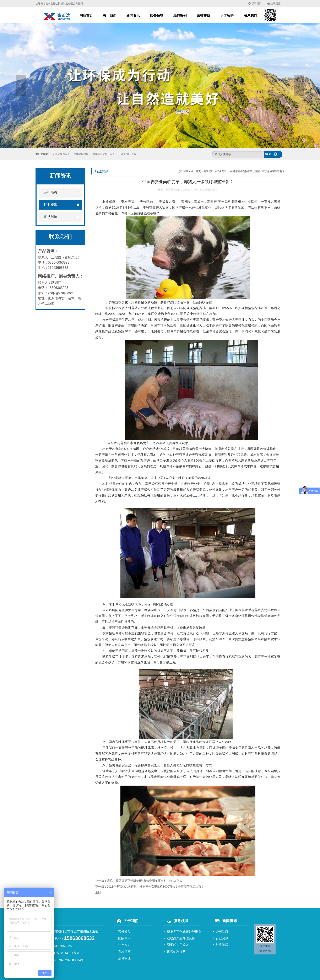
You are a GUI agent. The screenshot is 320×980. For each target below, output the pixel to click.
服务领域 (157, 15)
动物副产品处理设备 (181, 938)
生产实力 (124, 945)
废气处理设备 (176, 951)
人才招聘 (227, 15)
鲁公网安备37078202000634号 (63, 960)
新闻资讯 (133, 15)
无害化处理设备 (61, 154)
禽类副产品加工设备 (104, 154)
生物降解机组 (81, 154)
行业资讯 (221, 171)
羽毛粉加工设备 (128, 154)
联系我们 (256, 4)
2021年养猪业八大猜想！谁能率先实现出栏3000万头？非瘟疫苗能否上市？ (156, 887)
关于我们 (110, 15)
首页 (198, 171)
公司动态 (222, 931)
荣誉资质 (204, 15)
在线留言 (276, 4)
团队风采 (124, 938)
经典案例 (180, 15)
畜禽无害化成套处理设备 (184, 931)
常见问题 (222, 945)
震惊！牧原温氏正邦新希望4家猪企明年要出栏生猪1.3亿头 (145, 881)
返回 (98, 892)
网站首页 (86, 15)
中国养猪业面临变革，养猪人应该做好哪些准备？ (257, 171)
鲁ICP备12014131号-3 (64, 953)
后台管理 (124, 958)
